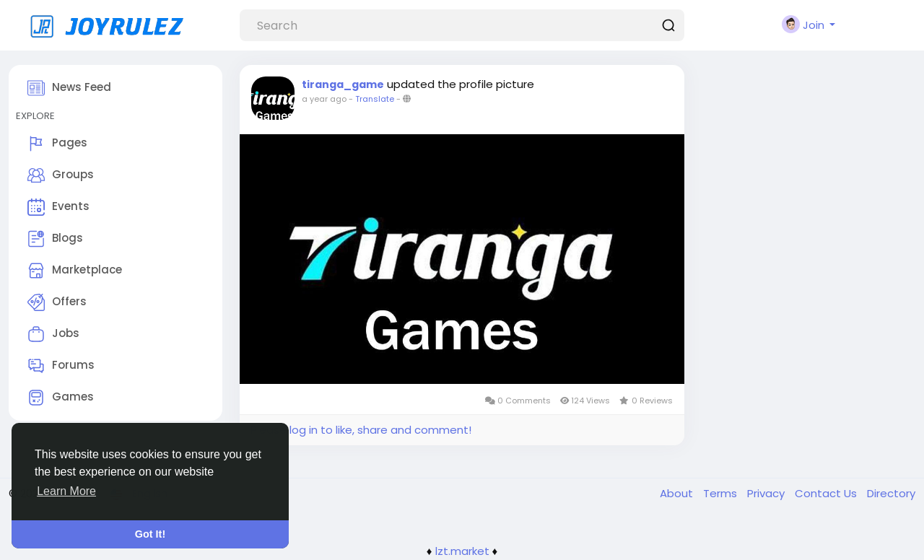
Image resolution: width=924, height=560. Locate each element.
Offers (57, 302)
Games (61, 398)
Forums (61, 366)
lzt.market (462, 551)
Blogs (55, 239)
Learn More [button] (66, 491)
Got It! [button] (150, 534)
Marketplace (75, 271)
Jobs (53, 334)
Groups (61, 175)
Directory (891, 493)
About (678, 493)
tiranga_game (343, 84)
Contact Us (827, 493)
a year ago (324, 99)
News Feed (69, 88)
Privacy (767, 493)
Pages (57, 144)
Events (58, 207)
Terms (722, 493)
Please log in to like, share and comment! (361, 430)
